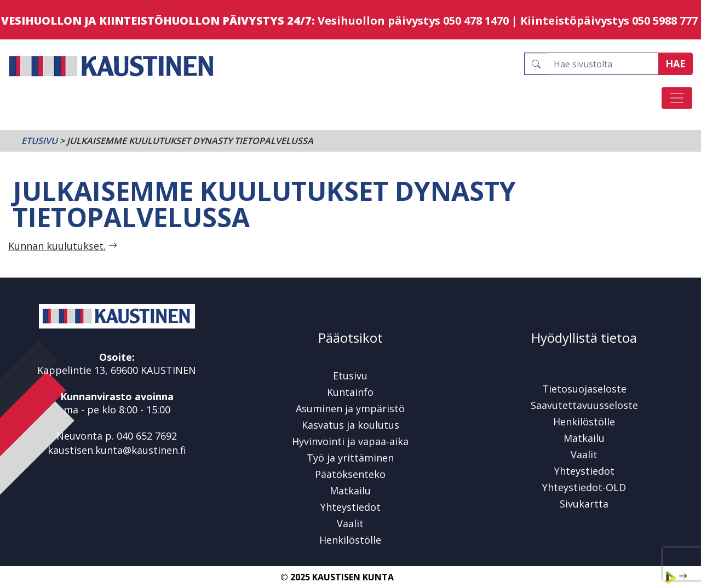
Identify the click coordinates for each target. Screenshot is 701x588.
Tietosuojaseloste (584, 389)
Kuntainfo (350, 392)
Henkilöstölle (350, 540)
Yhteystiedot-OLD (584, 487)
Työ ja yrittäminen (350, 458)
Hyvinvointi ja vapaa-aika (350, 441)
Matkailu (350, 491)
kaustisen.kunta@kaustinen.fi (117, 450)
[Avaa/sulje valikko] (677, 98)
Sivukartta (584, 504)
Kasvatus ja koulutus (350, 425)
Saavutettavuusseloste (584, 405)
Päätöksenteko (350, 474)
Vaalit (350, 523)
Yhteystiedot (350, 507)
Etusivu (39, 141)
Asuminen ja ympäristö (350, 408)
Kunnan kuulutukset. (57, 246)
